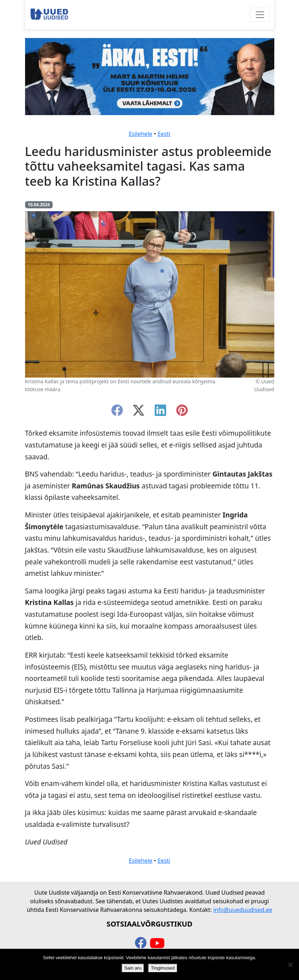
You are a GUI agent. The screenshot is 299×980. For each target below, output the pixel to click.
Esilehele (141, 134)
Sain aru (133, 968)
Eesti (164, 134)
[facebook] (117, 412)
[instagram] (182, 412)
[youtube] (157, 943)
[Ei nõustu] (290, 965)
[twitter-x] (139, 412)
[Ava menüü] (260, 15)
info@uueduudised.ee (243, 910)
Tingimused (163, 968)
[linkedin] (160, 412)
